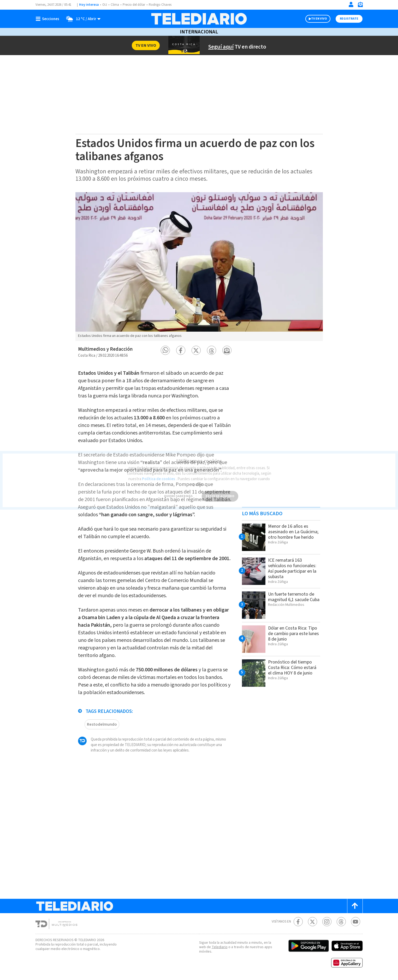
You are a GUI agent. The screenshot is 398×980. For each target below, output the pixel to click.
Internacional (199, 32)
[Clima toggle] (82, 19)
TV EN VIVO (319, 19)
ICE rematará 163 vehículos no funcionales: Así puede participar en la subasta (292, 568)
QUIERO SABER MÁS (178, 493)
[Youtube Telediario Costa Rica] (356, 922)
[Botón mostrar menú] (49, 19)
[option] (199, 267)
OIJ (105, 5)
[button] (165, 350)
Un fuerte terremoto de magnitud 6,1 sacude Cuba (294, 597)
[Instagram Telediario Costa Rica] (327, 922)
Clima (115, 5)
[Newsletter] (360, 6)
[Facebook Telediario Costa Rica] (298, 922)
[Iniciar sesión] (351, 4)
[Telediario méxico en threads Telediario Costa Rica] (341, 922)
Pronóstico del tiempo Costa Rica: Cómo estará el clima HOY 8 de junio (292, 668)
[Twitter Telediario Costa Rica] (313, 922)
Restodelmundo (102, 724)
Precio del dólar (134, 5)
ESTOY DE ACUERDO (220, 493)
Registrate (349, 19)
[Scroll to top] (355, 906)
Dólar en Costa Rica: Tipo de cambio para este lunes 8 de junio (293, 634)
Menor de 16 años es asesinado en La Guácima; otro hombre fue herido (293, 532)
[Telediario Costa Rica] (199, 19)
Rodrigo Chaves (160, 5)
